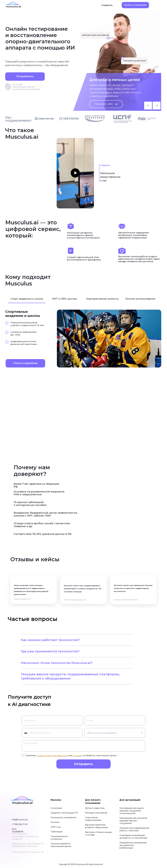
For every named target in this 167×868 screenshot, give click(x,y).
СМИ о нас (56, 827)
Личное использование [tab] (140, 299)
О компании (56, 808)
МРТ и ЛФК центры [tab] (65, 299)
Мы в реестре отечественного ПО (28, 852)
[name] (52, 720)
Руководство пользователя (63, 818)
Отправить (83, 764)
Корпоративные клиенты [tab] (102, 299)
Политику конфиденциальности (51, 755)
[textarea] (83, 746)
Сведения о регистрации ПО (64, 813)
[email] (115, 720)
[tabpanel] (83, 339)
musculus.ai (13, 6)
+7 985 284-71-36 (20, 824)
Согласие (78, 755)
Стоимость (107, 5)
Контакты (55, 822)
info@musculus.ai (20, 820)
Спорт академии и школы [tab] (27, 299)
